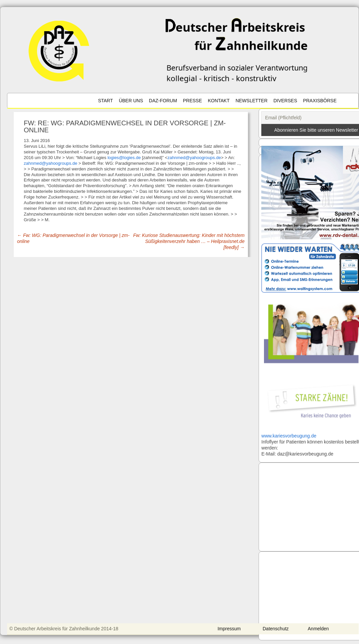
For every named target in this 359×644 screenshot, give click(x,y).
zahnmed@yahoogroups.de (194, 158)
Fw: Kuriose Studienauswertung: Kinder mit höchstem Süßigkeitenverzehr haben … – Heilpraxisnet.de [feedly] (189, 241)
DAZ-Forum (163, 101)
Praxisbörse (320, 101)
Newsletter (252, 101)
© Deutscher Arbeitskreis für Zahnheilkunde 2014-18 (65, 629)
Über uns (131, 101)
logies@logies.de (124, 158)
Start (106, 101)
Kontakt (219, 101)
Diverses (285, 101)
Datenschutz (277, 629)
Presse (193, 101)
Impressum (230, 629)
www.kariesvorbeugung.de (289, 436)
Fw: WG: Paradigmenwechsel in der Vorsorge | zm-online (73, 238)
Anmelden (319, 629)
